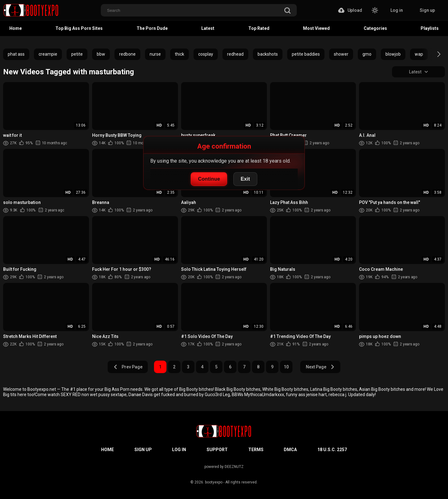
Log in (397, 10)
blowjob (393, 54)
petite (77, 54)
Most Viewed (316, 28)
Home (16, 28)
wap (419, 54)
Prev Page (128, 367)
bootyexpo (214, 482)
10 (286, 367)
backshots (268, 54)
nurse (155, 54)
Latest (208, 28)
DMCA (290, 450)
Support (217, 450)
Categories (375, 28)
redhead (235, 54)
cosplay (206, 54)
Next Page (320, 367)
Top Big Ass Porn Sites (79, 28)
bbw (101, 54)
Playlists (430, 28)
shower (341, 54)
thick (180, 54)
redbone (127, 54)
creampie (48, 54)
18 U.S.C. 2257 (332, 450)
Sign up (427, 10)
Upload (350, 10)
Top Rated (259, 28)
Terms (256, 450)
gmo (367, 54)
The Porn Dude (152, 28)
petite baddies (306, 54)
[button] (433, 54)
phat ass (16, 54)
